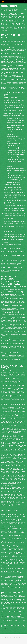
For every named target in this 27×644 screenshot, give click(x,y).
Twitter (16, 638)
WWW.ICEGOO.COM (5, 12)
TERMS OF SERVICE (5, 638)
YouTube (22, 638)
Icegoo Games (13, 636)
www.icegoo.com (5, 628)
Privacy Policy (4, 616)
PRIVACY (11, 638)
